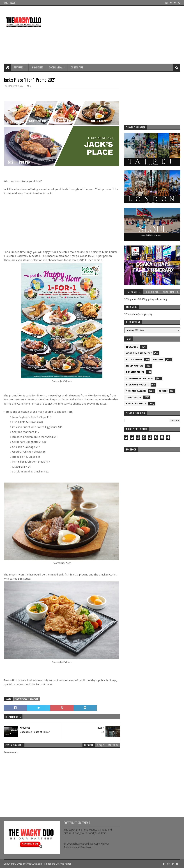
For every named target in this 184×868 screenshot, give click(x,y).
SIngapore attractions (140, 379)
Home (6, 3)
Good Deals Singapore (27, 699)
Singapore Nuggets (137, 385)
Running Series (135, 372)
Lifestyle (158, 360)
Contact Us (77, 67)
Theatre (163, 391)
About (12, 3)
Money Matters (135, 366)
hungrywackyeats (136, 404)
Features (19, 67)
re (152, 476)
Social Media (56, 67)
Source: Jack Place (62, 563)
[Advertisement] (115, 35)
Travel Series (134, 397)
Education (132, 347)
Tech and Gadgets (136, 391)
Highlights (37, 67)
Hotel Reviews (134, 360)
